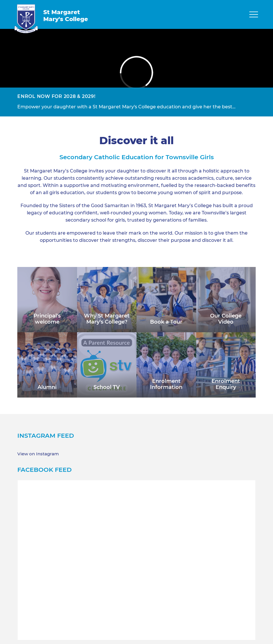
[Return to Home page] (26, 19)
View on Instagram (38, 454)
